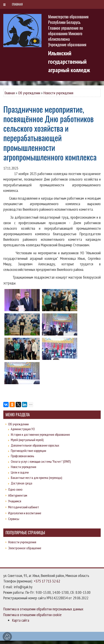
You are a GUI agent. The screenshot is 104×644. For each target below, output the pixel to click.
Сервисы (14, 519)
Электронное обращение (25, 548)
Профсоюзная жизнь (22, 456)
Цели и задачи (20, 472)
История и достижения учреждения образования (40, 435)
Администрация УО (23, 429)
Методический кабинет (24, 507)
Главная (10, 93)
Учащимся (15, 501)
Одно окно (15, 489)
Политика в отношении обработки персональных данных (43, 609)
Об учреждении (29, 93)
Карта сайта (21, 620)
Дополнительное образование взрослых (35, 445)
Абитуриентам (18, 495)
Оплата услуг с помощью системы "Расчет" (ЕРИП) (41, 462)
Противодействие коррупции (28, 451)
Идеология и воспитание (25, 513)
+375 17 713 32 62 (47, 581)
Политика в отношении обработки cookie (32, 615)
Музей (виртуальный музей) (27, 440)
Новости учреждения (58, 93)
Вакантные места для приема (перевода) (36, 478)
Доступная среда (22, 483)
